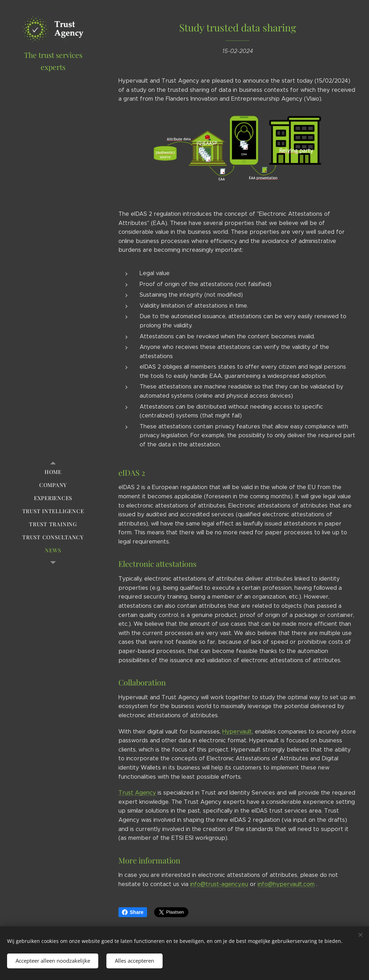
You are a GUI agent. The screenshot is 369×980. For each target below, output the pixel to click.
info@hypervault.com (286, 884)
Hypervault (237, 732)
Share (133, 912)
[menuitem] (53, 472)
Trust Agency (137, 793)
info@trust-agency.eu (219, 884)
